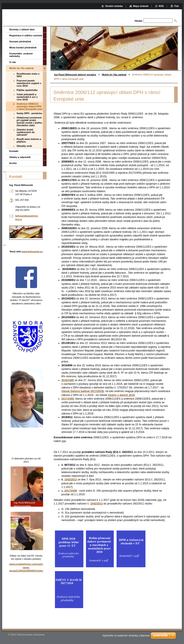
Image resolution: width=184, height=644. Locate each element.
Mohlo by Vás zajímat (114, 75)
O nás (13, 62)
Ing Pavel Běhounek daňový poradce (75, 75)
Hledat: (139, 21)
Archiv (13, 163)
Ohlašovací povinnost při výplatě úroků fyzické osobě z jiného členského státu (29, 121)
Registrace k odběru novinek (26, 35)
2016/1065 (68, 380)
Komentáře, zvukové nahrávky (21, 55)
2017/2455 (68, 399)
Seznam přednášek (20, 41)
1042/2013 (71, 480)
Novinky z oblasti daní (22, 29)
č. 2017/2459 (69, 491)
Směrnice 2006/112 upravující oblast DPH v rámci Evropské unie (29, 106)
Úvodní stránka (114, 6)
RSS (161, 6)
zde (64, 441)
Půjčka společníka (27, 90)
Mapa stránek (141, 6)
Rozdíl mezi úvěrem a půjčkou (29, 140)
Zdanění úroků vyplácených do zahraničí (26, 132)
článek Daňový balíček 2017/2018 (82, 391)
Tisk (176, 6)
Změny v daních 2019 (121, 395)
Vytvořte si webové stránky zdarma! (126, 636)
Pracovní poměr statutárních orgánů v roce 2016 (29, 83)
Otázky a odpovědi (20, 157)
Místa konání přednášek (23, 48)
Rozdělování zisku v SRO (28, 75)
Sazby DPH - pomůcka (29, 113)
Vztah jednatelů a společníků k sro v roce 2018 (27, 97)
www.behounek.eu (32, 251)
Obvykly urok (24, 146)
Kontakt (14, 151)
